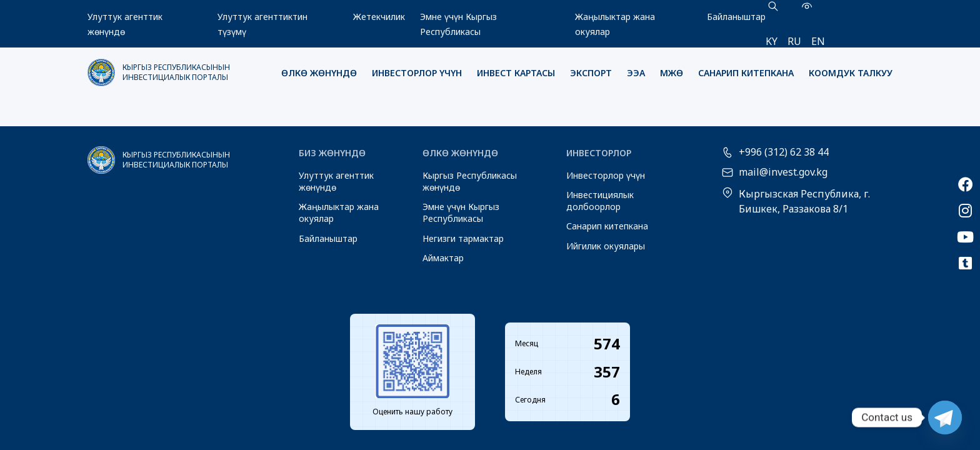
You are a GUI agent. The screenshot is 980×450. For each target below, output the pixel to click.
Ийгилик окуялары (606, 246)
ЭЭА (636, 73)
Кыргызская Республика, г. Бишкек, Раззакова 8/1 (804, 201)
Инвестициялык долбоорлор (600, 201)
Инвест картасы (516, 73)
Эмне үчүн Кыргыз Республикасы (461, 212)
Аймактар (443, 258)
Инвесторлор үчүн (417, 73)
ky (772, 41)
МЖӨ (672, 73)
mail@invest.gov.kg (783, 172)
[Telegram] (945, 417)
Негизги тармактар (463, 238)
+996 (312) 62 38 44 (784, 152)
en (818, 41)
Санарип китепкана (746, 73)
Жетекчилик (379, 17)
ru (794, 41)
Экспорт (591, 73)
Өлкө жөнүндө (319, 73)
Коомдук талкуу (851, 73)
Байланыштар (736, 17)
